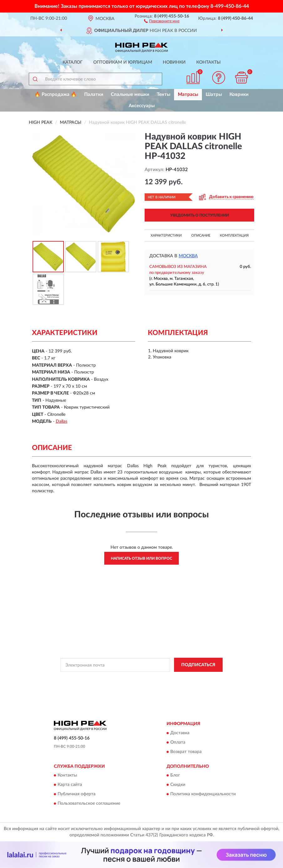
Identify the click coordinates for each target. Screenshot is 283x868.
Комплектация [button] (234, 235)
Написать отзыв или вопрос (141, 558)
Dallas (62, 421)
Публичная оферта (77, 794)
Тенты (164, 94)
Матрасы (188, 94)
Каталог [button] (73, 62)
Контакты (208, 62)
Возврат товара (186, 752)
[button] (162, 21)
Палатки (94, 94)
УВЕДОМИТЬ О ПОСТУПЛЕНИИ (200, 215)
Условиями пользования (133, 684)
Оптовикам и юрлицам (123, 62)
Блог (175, 775)
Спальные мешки (130, 94)
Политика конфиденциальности (203, 794)
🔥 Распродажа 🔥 (56, 94)
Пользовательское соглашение (89, 803)
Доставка (180, 733)
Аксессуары (142, 106)
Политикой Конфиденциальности (172, 679)
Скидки (178, 785)
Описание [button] (201, 235)
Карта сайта (70, 785)
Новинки (174, 62)
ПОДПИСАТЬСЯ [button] (198, 665)
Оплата (178, 742)
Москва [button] (188, 256)
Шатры (214, 94)
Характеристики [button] (166, 235)
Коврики (239, 94)
